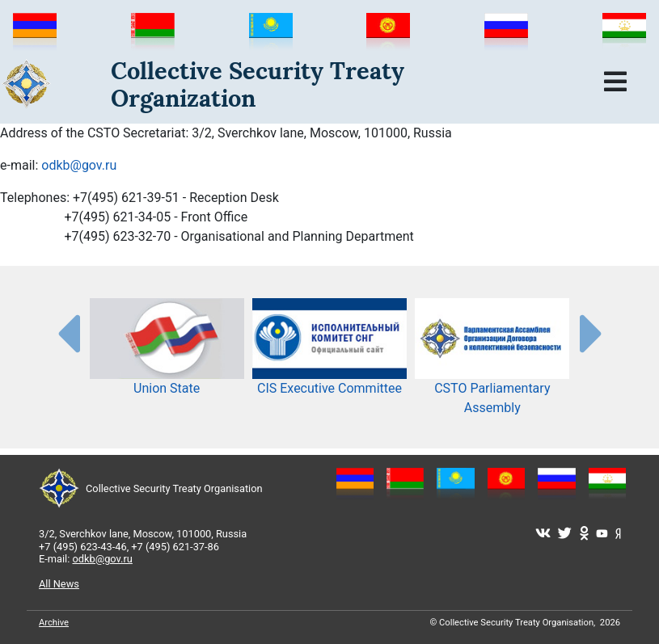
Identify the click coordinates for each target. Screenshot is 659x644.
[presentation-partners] (68, 333)
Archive (54, 623)
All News (59, 584)
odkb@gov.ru (79, 165)
